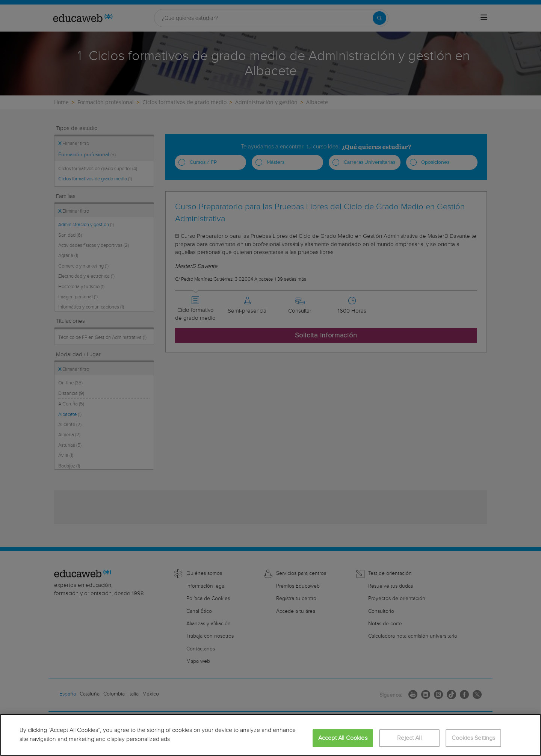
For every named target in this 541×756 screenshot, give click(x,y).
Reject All (409, 738)
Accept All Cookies (343, 738)
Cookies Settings (474, 738)
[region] (270, 735)
